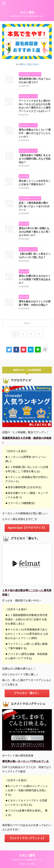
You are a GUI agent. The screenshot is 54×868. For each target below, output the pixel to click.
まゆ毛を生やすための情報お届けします (27, 860)
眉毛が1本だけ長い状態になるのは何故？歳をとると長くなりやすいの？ (35, 232)
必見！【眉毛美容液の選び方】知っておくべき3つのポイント (34, 206)
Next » (27, 323)
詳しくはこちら (30, 64)
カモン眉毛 (27, 12)
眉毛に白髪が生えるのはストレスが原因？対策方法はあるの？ (35, 279)
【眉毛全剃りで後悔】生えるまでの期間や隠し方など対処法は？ (35, 159)
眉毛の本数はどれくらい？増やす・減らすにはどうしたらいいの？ (35, 133)
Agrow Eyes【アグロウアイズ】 (27, 528)
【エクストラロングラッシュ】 (27, 838)
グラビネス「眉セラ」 (27, 693)
